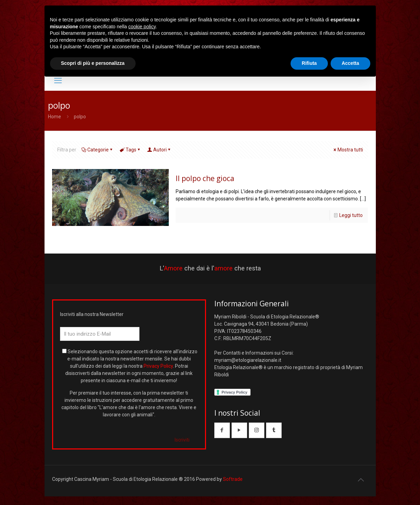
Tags (130, 150)
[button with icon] (222, 430)
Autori (159, 150)
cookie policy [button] (142, 27)
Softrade (233, 479)
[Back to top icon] (361, 480)
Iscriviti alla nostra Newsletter (92, 314)
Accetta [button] (350, 63)
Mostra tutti (348, 150)
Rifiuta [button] (309, 63)
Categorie (97, 150)
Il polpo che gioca (205, 178)
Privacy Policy (158, 366)
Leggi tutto (351, 215)
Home (55, 117)
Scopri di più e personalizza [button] (93, 63)
